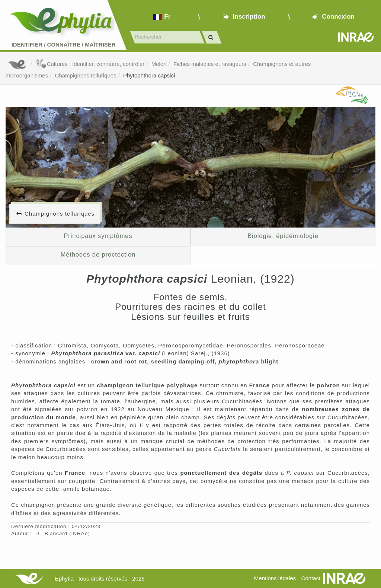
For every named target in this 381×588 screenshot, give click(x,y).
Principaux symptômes (98, 236)
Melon (159, 64)
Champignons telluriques (86, 75)
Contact (311, 578)
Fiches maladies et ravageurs (210, 64)
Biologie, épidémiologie (283, 236)
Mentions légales (275, 578)
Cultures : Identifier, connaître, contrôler (90, 64)
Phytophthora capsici (149, 75)
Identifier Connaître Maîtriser (64, 45)
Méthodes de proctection (98, 254)
